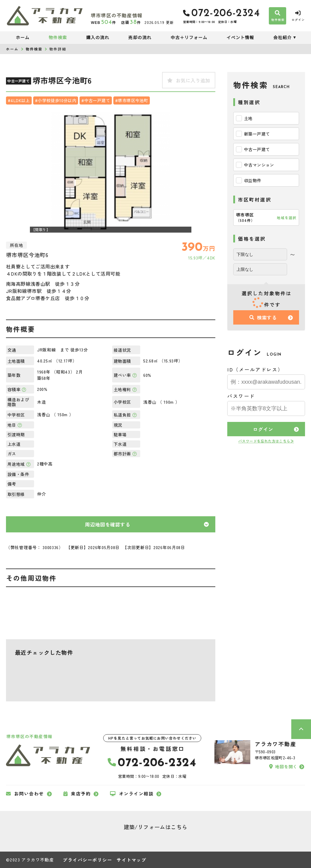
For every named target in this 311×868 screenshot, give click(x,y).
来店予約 (77, 794)
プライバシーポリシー (87, 860)
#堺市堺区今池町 (132, 100)
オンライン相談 (132, 794)
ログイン (263, 429)
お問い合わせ (25, 794)
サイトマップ (131, 860)
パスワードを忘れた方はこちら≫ (266, 441)
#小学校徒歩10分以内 (56, 100)
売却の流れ (140, 38)
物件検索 (58, 38)
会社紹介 (283, 38)
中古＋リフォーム (189, 38)
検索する (263, 317)
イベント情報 (240, 38)
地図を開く (283, 766)
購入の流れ (98, 38)
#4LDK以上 (19, 100)
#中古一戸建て (96, 100)
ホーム (23, 38)
